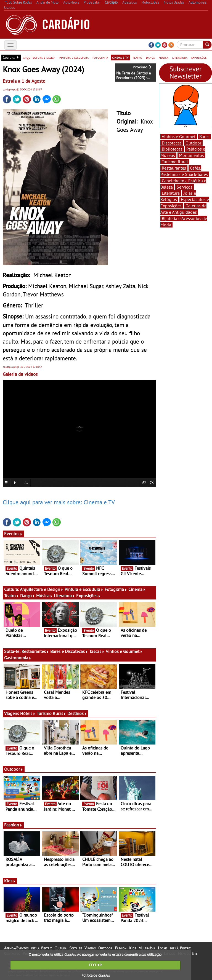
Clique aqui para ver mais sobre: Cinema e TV (59, 502)
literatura (180, 57)
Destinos (77, 713)
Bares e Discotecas (69, 651)
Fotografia (116, 589)
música (164, 57)
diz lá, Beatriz (41, 948)
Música (44, 596)
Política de (96, 975)
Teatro (12, 596)
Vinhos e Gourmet (124, 651)
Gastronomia (18, 658)
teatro (137, 57)
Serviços (185, 187)
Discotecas (172, 143)
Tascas (97, 651)
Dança (28, 596)
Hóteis (28, 713)
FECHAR (96, 965)
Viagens (90, 948)
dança (150, 57)
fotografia (100, 57)
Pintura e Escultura (84, 589)
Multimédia (147, 948)
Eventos (13, 534)
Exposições (88, 596)
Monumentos (191, 155)
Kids (10, 881)
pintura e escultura (74, 57)
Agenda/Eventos (16, 948)
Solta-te (75, 948)
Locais (163, 948)
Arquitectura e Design (42, 589)
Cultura (60, 948)
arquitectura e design (39, 57)
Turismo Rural (51, 713)
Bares (204, 136)
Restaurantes (35, 651)
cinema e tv (120, 57)
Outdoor (14, 769)
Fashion (13, 825)
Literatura (64, 596)
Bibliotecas (172, 149)
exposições (199, 57)
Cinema (137, 589)
